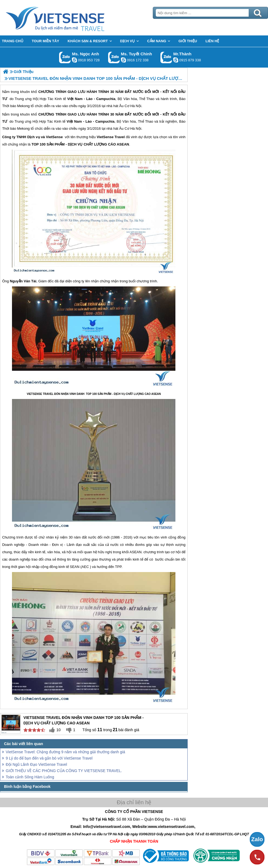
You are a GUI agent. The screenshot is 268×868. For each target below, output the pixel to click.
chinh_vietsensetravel (123, 60)
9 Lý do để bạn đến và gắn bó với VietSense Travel (49, 758)
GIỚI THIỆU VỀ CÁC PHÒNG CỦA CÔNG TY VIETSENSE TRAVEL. (64, 771)
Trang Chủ (69, 18)
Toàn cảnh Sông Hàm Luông (30, 777)
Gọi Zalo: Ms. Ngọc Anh (65, 57)
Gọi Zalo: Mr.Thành (166, 57)
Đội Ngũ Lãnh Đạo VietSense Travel (36, 764)
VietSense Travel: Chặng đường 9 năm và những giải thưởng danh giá (65, 752)
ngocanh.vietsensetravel (74, 60)
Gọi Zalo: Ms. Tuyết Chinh (114, 57)
